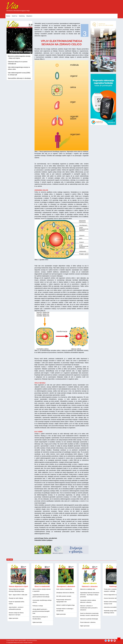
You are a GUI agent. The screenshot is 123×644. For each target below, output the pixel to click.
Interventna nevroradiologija (111, 607)
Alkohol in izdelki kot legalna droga (65, 605)
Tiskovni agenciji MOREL (20, 640)
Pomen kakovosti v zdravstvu (88, 622)
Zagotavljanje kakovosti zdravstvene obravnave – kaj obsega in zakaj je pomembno (90, 595)
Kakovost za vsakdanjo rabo (88, 589)
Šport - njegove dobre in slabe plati (18, 595)
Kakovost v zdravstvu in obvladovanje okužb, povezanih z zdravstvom (89, 608)
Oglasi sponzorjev (13, 618)
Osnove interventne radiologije (112, 598)
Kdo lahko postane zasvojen (64, 596)
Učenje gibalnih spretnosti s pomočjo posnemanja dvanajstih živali (41, 611)
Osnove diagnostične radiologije (112, 595)
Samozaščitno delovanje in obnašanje (19, 78)
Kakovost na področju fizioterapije (89, 619)
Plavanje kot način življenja (16, 598)
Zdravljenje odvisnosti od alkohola (65, 593)
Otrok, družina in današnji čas (64, 589)
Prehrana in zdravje (38, 606)
